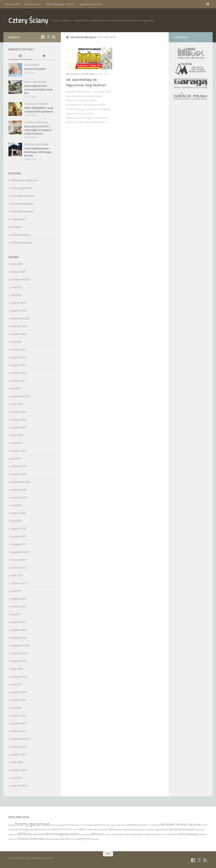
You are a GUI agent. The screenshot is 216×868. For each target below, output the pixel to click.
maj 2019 (16, 443)
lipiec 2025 (17, 264)
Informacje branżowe (23, 196)
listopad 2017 (19, 544)
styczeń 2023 (19, 357)
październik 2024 (21, 279)
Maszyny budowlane (22, 204)
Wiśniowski (94, 839)
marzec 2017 (19, 607)
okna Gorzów (12, 4)
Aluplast (12, 825)
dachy (124, 825)
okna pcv (98, 834)
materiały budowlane (98, 829)
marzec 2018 (19, 513)
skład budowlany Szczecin (60, 4)
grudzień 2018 (19, 474)
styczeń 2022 (19, 365)
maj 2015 (16, 778)
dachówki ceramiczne (177, 824)
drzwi (197, 824)
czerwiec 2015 (19, 770)
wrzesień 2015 (19, 747)
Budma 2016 (79, 825)
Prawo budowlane (21, 235)
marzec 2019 (19, 451)
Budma (70, 825)
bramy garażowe (33, 824)
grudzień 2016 (19, 630)
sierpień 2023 (19, 334)
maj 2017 (16, 591)
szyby (74, 839)
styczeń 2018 (19, 529)
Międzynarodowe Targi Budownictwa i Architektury (135, 830)
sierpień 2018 (19, 490)
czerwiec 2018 (19, 497)
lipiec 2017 (17, 575)
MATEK (83, 829)
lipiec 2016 (17, 669)
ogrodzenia (161, 829)
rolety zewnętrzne (153, 834)
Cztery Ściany (28, 20)
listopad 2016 (19, 638)
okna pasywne (85, 834)
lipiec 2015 (17, 762)
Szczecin (65, 839)
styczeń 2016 (19, 716)
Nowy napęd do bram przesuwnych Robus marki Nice (39, 89)
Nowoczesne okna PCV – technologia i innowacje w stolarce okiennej (38, 130)
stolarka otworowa (30, 838)
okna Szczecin (33, 4)
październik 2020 (21, 396)
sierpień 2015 (19, 754)
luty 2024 (16, 295)
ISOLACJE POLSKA (62, 829)
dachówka (132, 825)
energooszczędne (30, 829)
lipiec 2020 (17, 404)
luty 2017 (16, 614)
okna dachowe (35, 834)
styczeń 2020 (19, 412)
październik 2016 (21, 645)
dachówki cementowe (149, 825)
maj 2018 (16, 505)
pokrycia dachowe (114, 834)
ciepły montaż (116, 825)
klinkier (75, 830)
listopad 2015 (19, 731)
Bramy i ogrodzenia (35, 82)
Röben (173, 834)
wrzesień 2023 (19, 326)
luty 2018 (16, 521)
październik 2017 (21, 552)
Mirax (112, 829)
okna (22, 834)
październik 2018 (21, 482)
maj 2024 (16, 287)
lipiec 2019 (17, 435)
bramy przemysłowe (58, 825)
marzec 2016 (19, 700)
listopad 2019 (19, 420)
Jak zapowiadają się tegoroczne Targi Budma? (86, 82)
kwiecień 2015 (19, 786)
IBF (49, 830)
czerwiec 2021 (19, 373)
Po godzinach (32, 65)
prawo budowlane (133, 834)
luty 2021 (16, 388)
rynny (166, 834)
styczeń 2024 (19, 303)
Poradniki (16, 227)
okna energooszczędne (62, 834)
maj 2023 (16, 342)
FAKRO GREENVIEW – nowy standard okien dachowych (39, 110)
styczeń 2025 (19, 272)
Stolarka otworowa (36, 104)
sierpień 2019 (19, 427)
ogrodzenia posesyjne (182, 829)
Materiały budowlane (36, 144)
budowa (88, 825)
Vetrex (86, 839)
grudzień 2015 (19, 723)
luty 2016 (16, 708)
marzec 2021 (19, 381)
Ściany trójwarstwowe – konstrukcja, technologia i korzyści (38, 152)
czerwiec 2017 (19, 583)
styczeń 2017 (19, 622)
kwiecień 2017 (19, 599)
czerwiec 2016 (19, 677)
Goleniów (44, 830)
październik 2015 (21, 739)
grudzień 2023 (19, 311)
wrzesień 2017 (19, 560)
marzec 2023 (19, 350)
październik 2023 (21, 318)
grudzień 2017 (19, 536)
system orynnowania (52, 839)
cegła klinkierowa (101, 825)
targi (79, 839)
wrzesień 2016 (19, 653)
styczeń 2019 (19, 466)
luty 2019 (16, 459)
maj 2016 (16, 684)
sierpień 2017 (19, 568)
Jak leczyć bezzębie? (35, 69)
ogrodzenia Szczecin (91, 4)
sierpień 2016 (19, 661)
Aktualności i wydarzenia (80, 74)
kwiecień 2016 (19, 692)
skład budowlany (188, 834)
